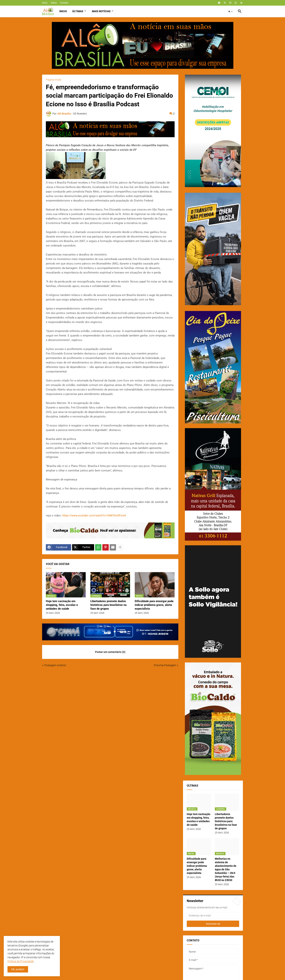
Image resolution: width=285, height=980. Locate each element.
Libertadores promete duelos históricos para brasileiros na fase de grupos (108, 605)
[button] (231, 11)
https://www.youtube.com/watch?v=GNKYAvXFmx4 (94, 515)
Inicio (63, 11)
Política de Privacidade (21, 961)
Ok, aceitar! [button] (18, 969)
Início (45, 3)
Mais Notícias (101, 11)
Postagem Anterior (55, 665)
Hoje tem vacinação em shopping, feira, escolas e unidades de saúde (62, 605)
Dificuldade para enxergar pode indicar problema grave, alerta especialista (154, 605)
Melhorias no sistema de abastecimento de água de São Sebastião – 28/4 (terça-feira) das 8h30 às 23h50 (226, 869)
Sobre (54, 3)
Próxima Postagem (165, 665)
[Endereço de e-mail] (213, 916)
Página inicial (54, 80)
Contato (64, 3)
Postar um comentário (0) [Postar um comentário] (110, 652)
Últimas (78, 11)
